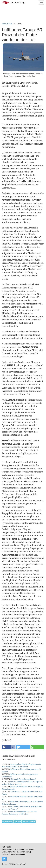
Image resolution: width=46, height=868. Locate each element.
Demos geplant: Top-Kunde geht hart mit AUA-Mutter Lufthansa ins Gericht (21, 765)
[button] (9, 747)
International (7, 24)
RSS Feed (6, 847)
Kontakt (23, 854)
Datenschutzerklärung (10, 854)
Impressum (25, 852)
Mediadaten (6, 852)
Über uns (16, 852)
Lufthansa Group (8, 821)
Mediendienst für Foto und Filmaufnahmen (18, 849)
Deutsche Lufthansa (29, 821)
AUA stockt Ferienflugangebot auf (23, 779)
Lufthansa (18, 821)
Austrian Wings (14, 3)
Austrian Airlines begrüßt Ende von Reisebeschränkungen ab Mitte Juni (19, 813)
